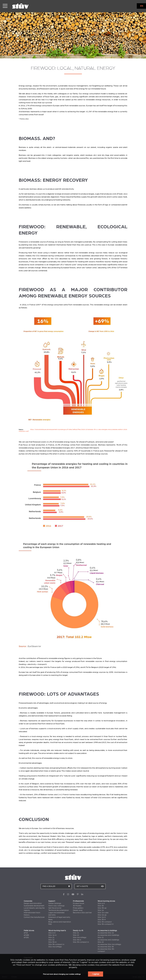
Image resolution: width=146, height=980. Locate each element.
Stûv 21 (51, 937)
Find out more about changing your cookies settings (62, 974)
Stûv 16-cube (103, 913)
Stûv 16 (101, 910)
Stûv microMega (55, 947)
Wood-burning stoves (106, 901)
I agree (96, 974)
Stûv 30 (101, 906)
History (27, 915)
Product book (79, 903)
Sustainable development (34, 906)
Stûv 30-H (102, 920)
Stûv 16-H (102, 917)
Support (52, 901)
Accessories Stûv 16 (106, 933)
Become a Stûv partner (82, 913)
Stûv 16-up (102, 915)
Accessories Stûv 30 (106, 947)
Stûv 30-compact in (56, 944)
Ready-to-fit (78, 931)
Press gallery (78, 908)
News (50, 920)
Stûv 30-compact (105, 922)
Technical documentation (59, 910)
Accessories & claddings (107, 931)
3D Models (77, 906)
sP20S (26, 937)
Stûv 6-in (52, 933)
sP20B (26, 935)
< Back (8, 19)
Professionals (78, 901)
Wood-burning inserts (57, 931)
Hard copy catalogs (56, 906)
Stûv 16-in (52, 935)
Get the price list (55, 908)
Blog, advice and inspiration (60, 922)
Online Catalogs (55, 903)
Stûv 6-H (101, 903)
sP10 (26, 933)
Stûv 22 (51, 940)
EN (142, 6)
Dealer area (78, 910)
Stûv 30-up (102, 908)
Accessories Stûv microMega (109, 944)
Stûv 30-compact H (106, 924)
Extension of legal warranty (59, 917)
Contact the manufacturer (34, 917)
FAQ (50, 924)
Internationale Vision (32, 913)
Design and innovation (33, 903)
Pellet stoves (29, 931)
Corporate (28, 901)
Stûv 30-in (52, 942)
